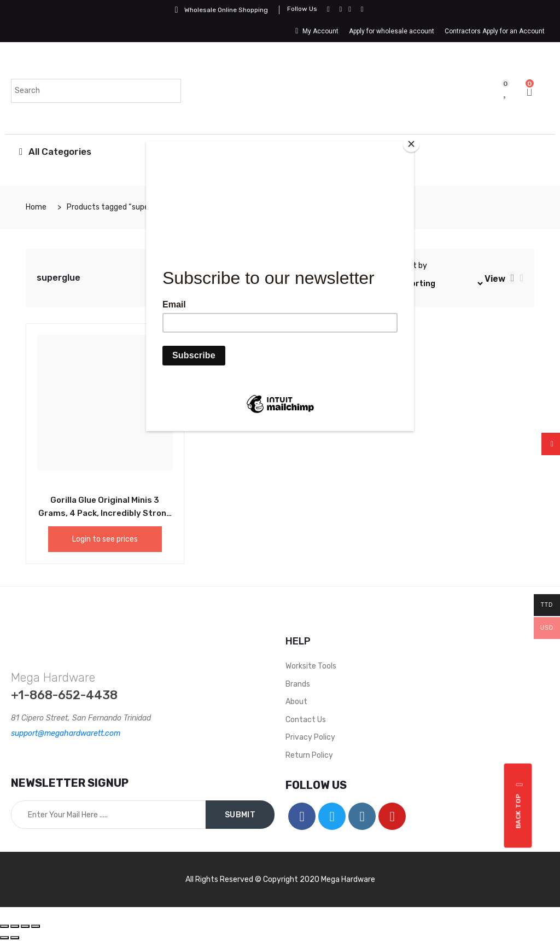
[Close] (411, 144)
